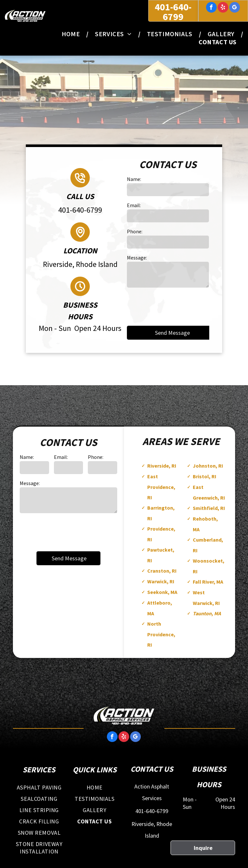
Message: (137, 258)
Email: (134, 205)
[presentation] (176, 306)
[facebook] (211, 8)
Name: (134, 179)
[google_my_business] (235, 8)
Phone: (135, 231)
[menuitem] (72, 34)
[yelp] (223, 8)
